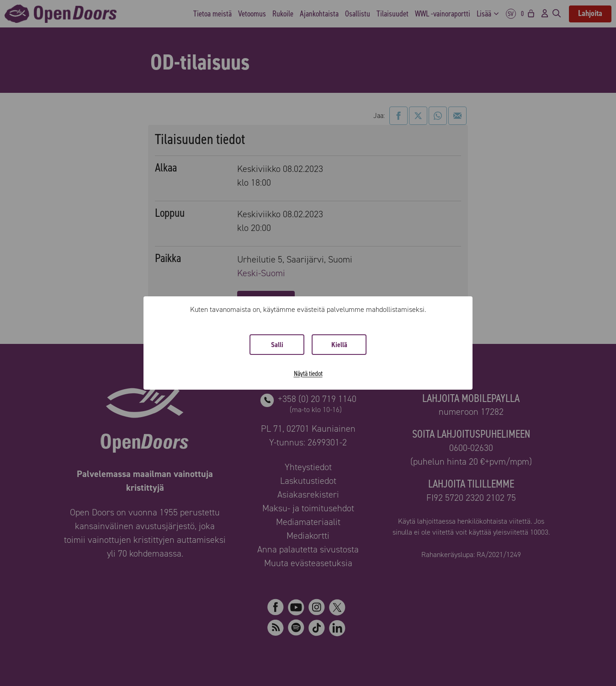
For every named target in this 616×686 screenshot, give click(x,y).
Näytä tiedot (308, 373)
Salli (277, 345)
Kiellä (339, 345)
